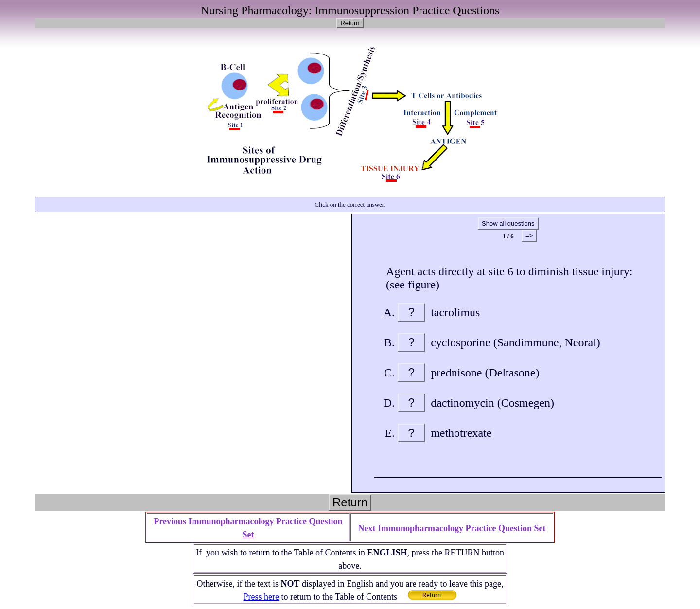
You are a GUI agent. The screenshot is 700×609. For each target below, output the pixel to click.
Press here (261, 597)
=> (529, 236)
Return (350, 23)
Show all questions (508, 224)
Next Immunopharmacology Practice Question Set (452, 528)
